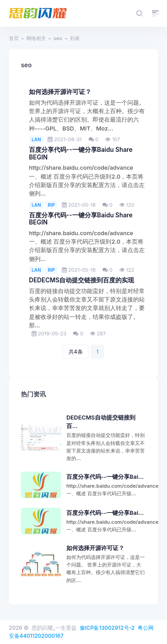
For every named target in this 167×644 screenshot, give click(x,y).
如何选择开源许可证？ (60, 92)
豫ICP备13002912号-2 (107, 628)
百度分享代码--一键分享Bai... (105, 477)
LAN (36, 139)
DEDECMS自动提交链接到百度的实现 (82, 280)
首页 (14, 38)
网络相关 (36, 38)
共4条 (76, 352)
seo (58, 38)
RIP (51, 205)
